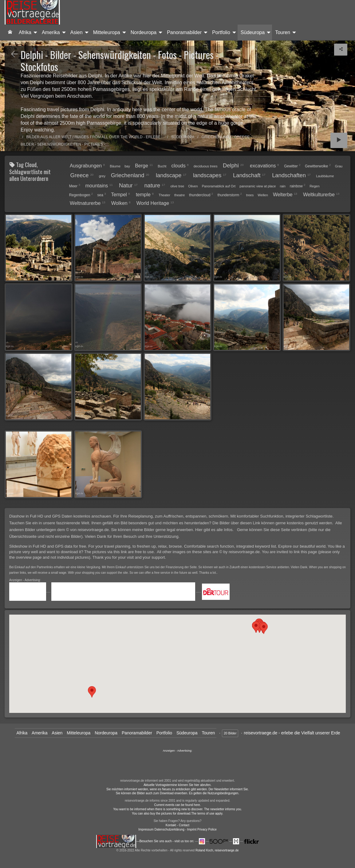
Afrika (25, 32)
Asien (77, 32)
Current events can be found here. (178, 805)
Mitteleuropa (107, 32)
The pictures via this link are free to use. (120, 552)
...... (178, 765)
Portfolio (221, 32)
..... (30, 591)
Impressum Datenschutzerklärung (161, 829)
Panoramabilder (184, 32)
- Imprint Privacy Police (201, 829)
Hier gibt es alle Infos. (215, 530)
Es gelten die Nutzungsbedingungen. (214, 793)
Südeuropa (253, 32)
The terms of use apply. (207, 813)
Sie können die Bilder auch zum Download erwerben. (152, 793)
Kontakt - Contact (177, 825)
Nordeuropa (144, 32)
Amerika (51, 32)
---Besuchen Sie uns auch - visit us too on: (146, 841)
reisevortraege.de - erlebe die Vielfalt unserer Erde (292, 733)
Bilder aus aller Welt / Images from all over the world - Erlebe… (95, 137)
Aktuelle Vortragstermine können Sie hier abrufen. (177, 785)
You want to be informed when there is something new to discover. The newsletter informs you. (177, 809)
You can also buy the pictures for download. (162, 813)
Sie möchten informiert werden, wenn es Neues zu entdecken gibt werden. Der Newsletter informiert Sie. (177, 789)
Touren (283, 32)
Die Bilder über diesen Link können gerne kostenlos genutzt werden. (273, 523)
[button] (264, 628)
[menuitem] (10, 33)
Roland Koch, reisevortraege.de (217, 850)
